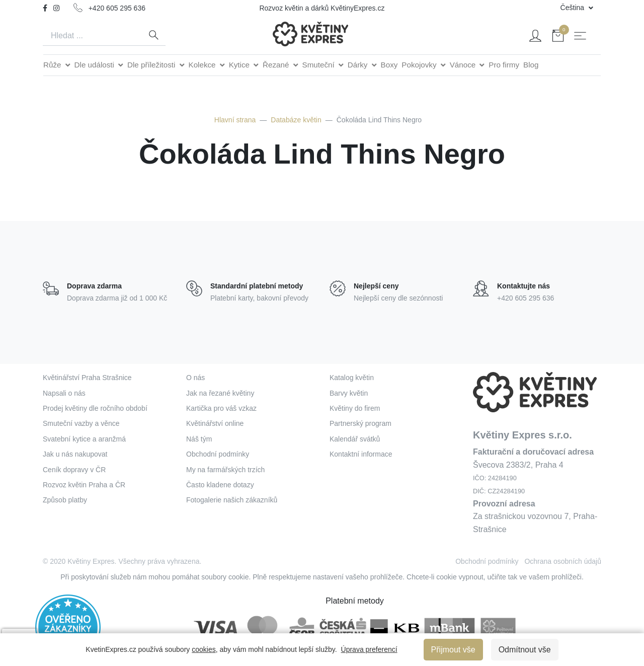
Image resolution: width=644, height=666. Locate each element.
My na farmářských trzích (225, 470)
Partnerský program (360, 423)
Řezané (277, 65)
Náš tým (199, 439)
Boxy (389, 65)
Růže (53, 65)
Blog (531, 65)
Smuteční (319, 65)
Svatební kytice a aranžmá (84, 439)
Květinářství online (215, 423)
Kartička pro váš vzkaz (221, 408)
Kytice (240, 65)
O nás (195, 378)
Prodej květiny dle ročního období (95, 408)
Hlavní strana (235, 120)
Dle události (96, 65)
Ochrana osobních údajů (563, 561)
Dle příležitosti (152, 65)
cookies (204, 649)
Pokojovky (420, 65)
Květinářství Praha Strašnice (87, 378)
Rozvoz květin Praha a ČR (84, 485)
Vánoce (464, 65)
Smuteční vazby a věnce (81, 423)
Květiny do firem (355, 408)
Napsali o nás (64, 393)
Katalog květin (352, 378)
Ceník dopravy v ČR (74, 470)
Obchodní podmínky (218, 454)
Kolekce (203, 65)
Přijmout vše (453, 650)
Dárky (359, 65)
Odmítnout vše (525, 650)
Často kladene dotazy (220, 485)
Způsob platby (65, 500)
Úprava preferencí (369, 649)
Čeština (573, 8)
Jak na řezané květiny (220, 393)
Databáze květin (296, 120)
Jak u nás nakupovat (75, 454)
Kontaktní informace (361, 454)
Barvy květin (349, 393)
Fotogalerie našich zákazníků (232, 500)
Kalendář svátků (355, 439)
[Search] (92, 36)
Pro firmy (504, 65)
